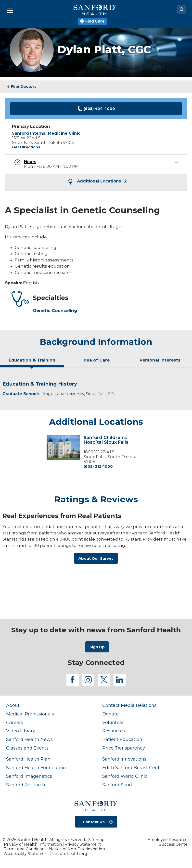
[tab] (32, 362)
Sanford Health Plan (28, 759)
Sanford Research (26, 785)
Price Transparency (124, 748)
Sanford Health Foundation (36, 768)
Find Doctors (24, 86)
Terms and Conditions (25, 849)
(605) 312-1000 (98, 466)
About (13, 705)
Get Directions (26, 147)
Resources (114, 731)
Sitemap (96, 840)
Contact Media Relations (129, 705)
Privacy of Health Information (33, 844)
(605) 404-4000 (96, 109)
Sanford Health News (29, 739)
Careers (15, 722)
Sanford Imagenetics (29, 776)
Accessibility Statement (26, 854)
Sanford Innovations (124, 759)
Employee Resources (168, 840)
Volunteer (113, 722)
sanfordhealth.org (70, 854)
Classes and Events (27, 748)
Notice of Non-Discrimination (77, 849)
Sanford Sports (118, 785)
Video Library (21, 731)
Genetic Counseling (55, 311)
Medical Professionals (30, 714)
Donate (110, 714)
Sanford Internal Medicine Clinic (46, 133)
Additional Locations (99, 181)
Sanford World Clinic (125, 776)
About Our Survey (96, 558)
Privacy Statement (83, 844)
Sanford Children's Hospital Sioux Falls (106, 440)
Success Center (174, 844)
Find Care (93, 21)
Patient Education (122, 739)
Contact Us (94, 822)
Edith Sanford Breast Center (133, 768)
